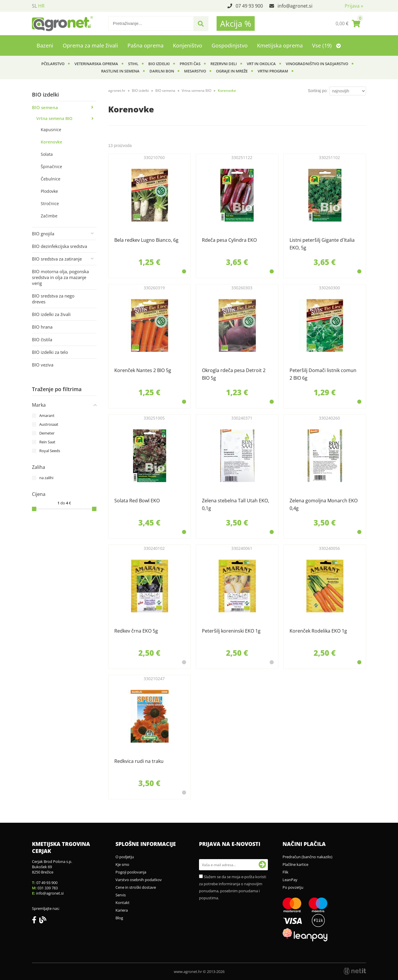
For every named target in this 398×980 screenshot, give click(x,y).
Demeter (47, 433)
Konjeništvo (188, 45)
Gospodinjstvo (230, 45)
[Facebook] (36, 921)
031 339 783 (48, 888)
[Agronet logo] (62, 23)
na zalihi (46, 478)
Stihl (133, 64)
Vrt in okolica (261, 64)
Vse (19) (326, 45)
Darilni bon (162, 71)
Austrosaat (49, 424)
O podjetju (125, 857)
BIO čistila (42, 339)
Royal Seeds (50, 451)
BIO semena (45, 107)
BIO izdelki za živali (51, 314)
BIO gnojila (43, 234)
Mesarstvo (195, 71)
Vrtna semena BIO (54, 118)
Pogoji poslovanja (131, 872)
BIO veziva (43, 365)
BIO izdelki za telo (50, 352)
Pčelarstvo (53, 64)
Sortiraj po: (318, 91)
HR (41, 6)
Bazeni (45, 45)
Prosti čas (190, 64)
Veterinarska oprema (96, 64)
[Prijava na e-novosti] (262, 865)
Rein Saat (47, 442)
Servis (121, 895)
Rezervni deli (224, 64)
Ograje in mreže (232, 71)
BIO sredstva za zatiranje (57, 259)
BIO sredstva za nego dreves (53, 299)
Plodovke (49, 191)
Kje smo (122, 864)
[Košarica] (348, 23)
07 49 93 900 (249, 6)
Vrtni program (273, 71)
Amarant (47, 415)
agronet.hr (117, 91)
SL (34, 6)
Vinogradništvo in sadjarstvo (317, 64)
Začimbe (49, 216)
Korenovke (51, 142)
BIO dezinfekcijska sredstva (59, 246)
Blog (119, 918)
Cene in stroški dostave (136, 887)
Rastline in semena (120, 71)
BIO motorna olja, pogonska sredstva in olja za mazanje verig (60, 277)
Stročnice (50, 203)
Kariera (122, 910)
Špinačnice (51, 167)
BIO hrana (42, 327)
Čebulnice (51, 179)
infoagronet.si (295, 6)
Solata (47, 154)
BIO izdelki (159, 64)
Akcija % (236, 23)
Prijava (354, 6)
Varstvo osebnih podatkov (139, 880)
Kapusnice (51, 130)
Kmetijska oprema (280, 45)
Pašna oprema (146, 45)
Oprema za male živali (90, 45)
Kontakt (123, 903)
